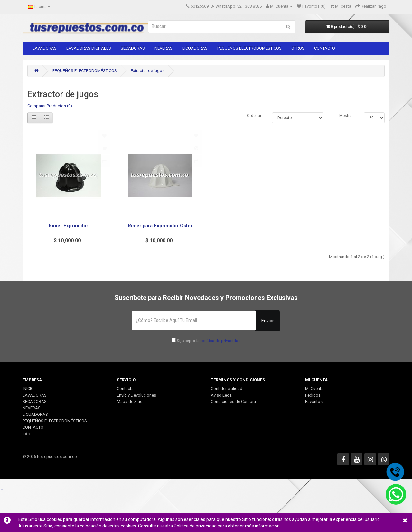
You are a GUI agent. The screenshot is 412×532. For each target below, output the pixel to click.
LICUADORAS (195, 48)
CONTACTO (325, 48)
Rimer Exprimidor (68, 226)
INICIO (28, 389)
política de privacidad (221, 341)
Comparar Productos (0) (50, 106)
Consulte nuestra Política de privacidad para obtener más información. (209, 526)
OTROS (298, 48)
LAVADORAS (45, 48)
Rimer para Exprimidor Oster (160, 226)
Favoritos (314, 401)
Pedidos (313, 395)
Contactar (126, 389)
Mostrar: (347, 116)
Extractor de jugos (148, 71)
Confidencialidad (227, 389)
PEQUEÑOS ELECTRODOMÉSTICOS (249, 48)
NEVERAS (164, 48)
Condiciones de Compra (233, 401)
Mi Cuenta (314, 389)
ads (26, 434)
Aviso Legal (222, 395)
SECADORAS (133, 48)
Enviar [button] (268, 321)
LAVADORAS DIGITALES (89, 48)
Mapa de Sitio (130, 401)
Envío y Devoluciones (136, 395)
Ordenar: (255, 116)
